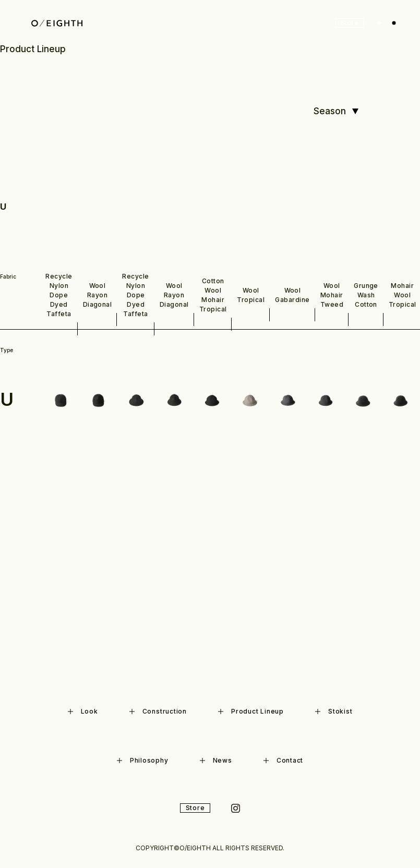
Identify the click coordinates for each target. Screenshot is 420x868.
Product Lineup (251, 711)
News (216, 760)
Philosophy (143, 760)
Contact (283, 760)
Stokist (334, 711)
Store (350, 23)
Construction (158, 711)
